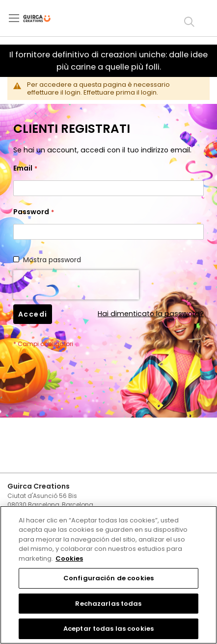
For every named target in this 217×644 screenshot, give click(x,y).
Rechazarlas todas (108, 604)
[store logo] (45, 19)
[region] (108, 575)
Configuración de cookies (108, 578)
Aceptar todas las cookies (108, 629)
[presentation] (76, 285)
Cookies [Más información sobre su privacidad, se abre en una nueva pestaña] (69, 558)
